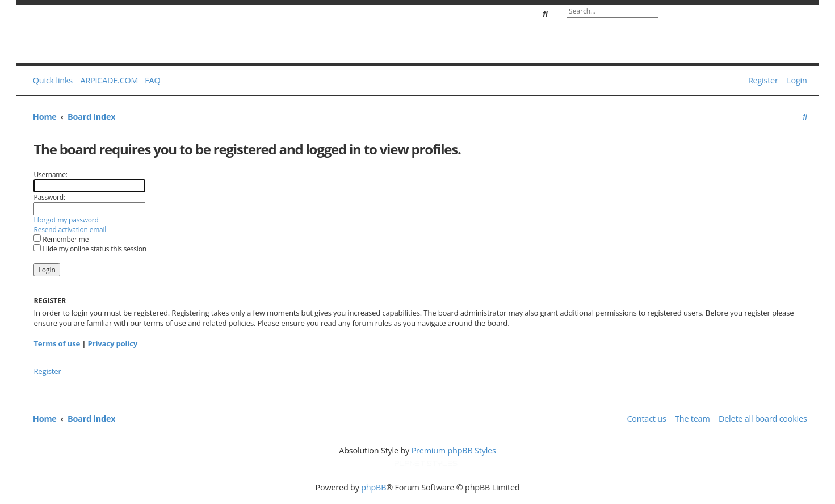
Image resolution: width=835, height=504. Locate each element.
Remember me (61, 239)
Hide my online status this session (90, 249)
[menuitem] (150, 81)
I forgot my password (66, 220)
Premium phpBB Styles (454, 450)
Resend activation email (70, 230)
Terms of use (57, 344)
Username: (50, 175)
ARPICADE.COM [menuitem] (109, 80)
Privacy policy (113, 344)
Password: (49, 197)
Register (47, 371)
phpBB (374, 487)
